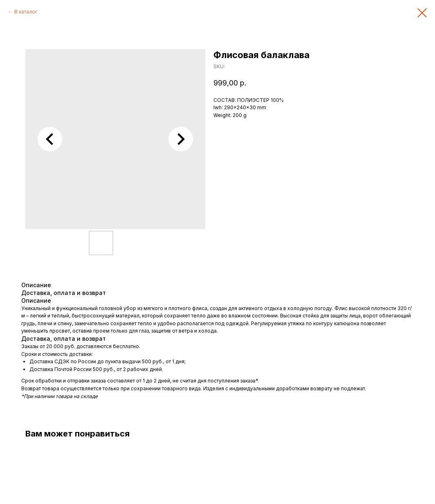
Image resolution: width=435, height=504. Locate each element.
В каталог (26, 12)
